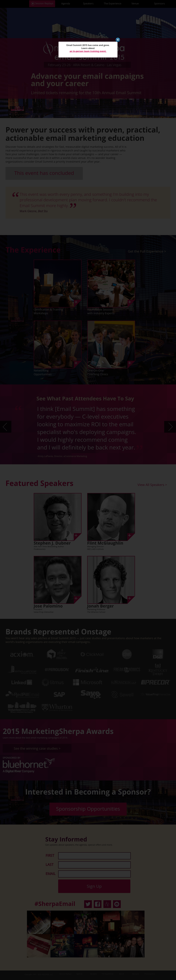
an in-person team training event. (88, 51)
